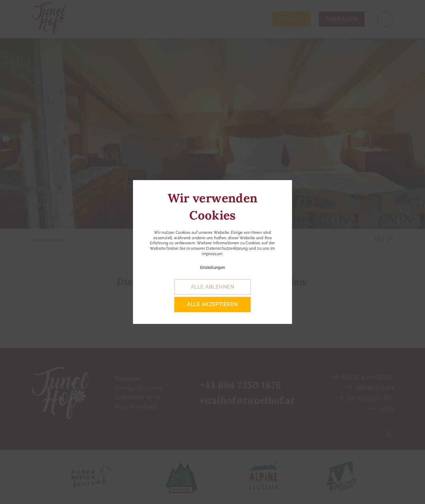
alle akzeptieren (212, 304)
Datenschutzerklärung (227, 248)
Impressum (212, 254)
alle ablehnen (212, 287)
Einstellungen (212, 268)
